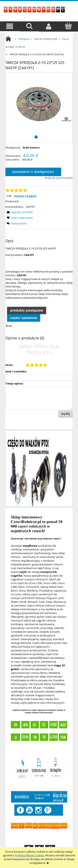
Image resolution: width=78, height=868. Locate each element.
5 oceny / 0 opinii (25, 196)
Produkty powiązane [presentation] (27, 310)
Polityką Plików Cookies (30, 855)
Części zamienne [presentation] (24, 318)
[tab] (27, 310)
